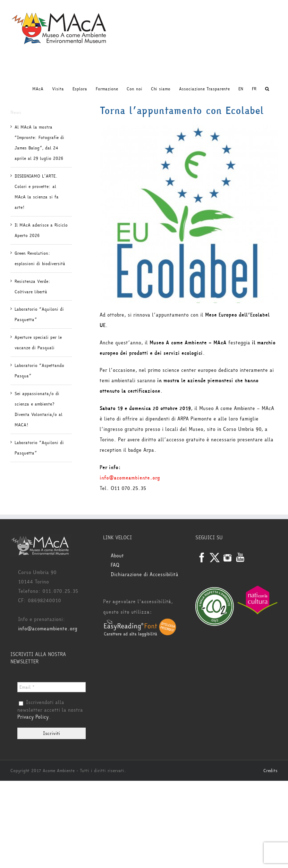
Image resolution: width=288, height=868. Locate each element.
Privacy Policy (33, 717)
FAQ (115, 565)
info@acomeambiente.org (130, 478)
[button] (267, 89)
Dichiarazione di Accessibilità (145, 575)
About (117, 556)
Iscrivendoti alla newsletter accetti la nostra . (50, 710)
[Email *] (52, 687)
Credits (270, 771)
